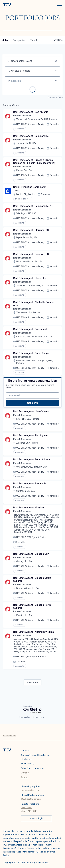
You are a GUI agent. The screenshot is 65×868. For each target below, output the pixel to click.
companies (19, 40)
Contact (25, 751)
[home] (17, 5)
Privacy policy (24, 717)
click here (21, 848)
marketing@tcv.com (31, 790)
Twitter (24, 777)
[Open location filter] (56, 81)
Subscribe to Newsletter (33, 768)
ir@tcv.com (26, 808)
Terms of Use (34, 852)
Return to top (10, 736)
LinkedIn (25, 773)
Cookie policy (38, 717)
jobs (5, 40)
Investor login (36, 819)
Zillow (16, 191)
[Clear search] (56, 61)
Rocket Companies (22, 116)
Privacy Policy (27, 764)
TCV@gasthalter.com (31, 799)
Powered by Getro (55, 97)
